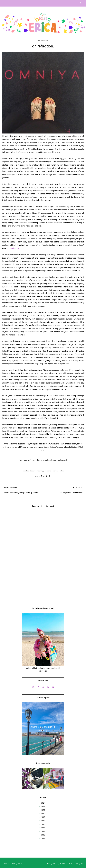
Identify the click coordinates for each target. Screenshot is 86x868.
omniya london (13, 248)
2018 (43, 817)
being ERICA (18, 864)
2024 (43, 803)
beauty (33, 471)
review (56, 471)
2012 (43, 838)
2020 (43, 810)
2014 (43, 831)
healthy (40, 471)
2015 (43, 828)
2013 (43, 835)
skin (62, 471)
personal (48, 471)
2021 (43, 807)
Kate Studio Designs (72, 864)
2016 (43, 824)
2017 (43, 821)
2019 (43, 814)
